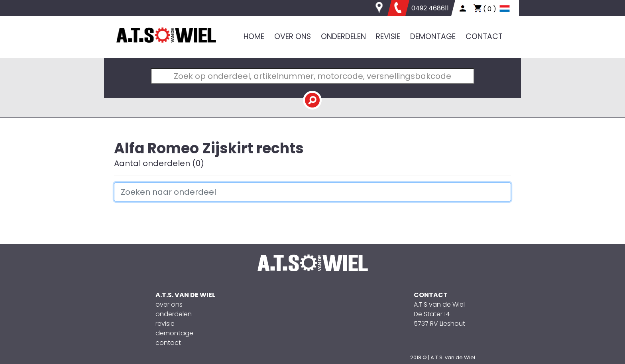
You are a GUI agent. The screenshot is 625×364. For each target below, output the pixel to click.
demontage (174, 333)
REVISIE (388, 36)
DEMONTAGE (433, 36)
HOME (254, 36)
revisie (165, 324)
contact (168, 343)
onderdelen (174, 314)
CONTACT (484, 36)
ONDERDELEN (343, 36)
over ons (169, 304)
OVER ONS (293, 36)
